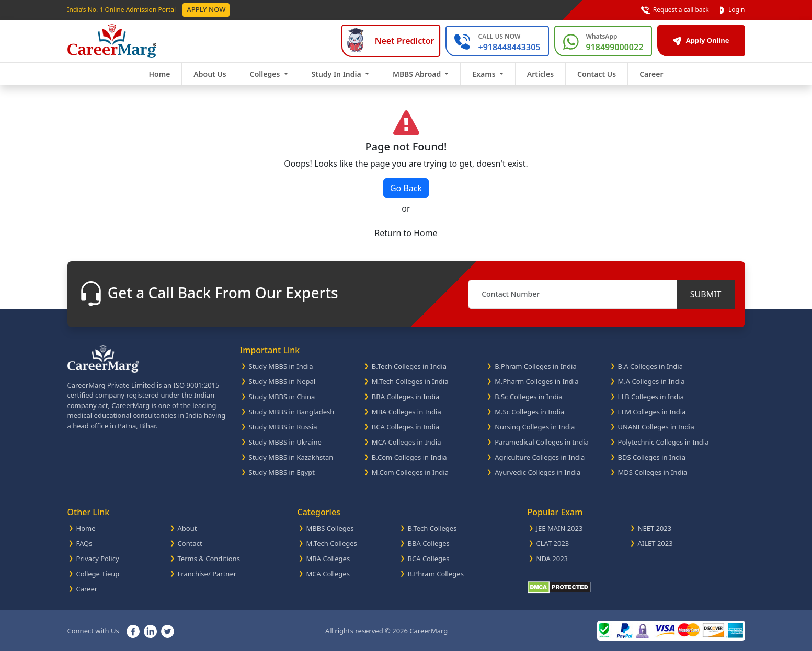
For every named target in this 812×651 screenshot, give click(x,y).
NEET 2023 (655, 528)
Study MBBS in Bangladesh (292, 412)
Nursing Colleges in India (535, 427)
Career (651, 74)
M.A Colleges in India (651, 381)
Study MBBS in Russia (283, 427)
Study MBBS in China (282, 397)
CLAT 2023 (553, 543)
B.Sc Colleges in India (528, 397)
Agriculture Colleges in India (540, 457)
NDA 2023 (552, 559)
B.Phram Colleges (436, 574)
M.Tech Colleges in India (410, 381)
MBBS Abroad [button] (418, 74)
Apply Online (701, 40)
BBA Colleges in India (406, 397)
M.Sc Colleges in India (529, 412)
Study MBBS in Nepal (282, 381)
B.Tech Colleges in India (409, 366)
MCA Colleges (328, 574)
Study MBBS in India (281, 366)
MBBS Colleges (330, 528)
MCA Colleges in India (407, 442)
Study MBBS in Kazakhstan (291, 457)
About (187, 528)
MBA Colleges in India (407, 412)
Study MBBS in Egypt (282, 472)
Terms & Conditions (209, 559)
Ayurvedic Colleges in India (537, 472)
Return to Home (406, 233)
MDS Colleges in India (653, 472)
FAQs (84, 543)
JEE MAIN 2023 (560, 528)
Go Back (406, 188)
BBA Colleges (429, 543)
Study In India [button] (338, 74)
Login (731, 10)
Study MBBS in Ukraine (285, 442)
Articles (540, 74)
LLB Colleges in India (651, 397)
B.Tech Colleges (432, 528)
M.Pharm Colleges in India (536, 381)
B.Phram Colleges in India (536, 366)
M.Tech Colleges (332, 543)
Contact (190, 543)
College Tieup (98, 574)
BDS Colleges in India (652, 457)
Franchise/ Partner (207, 574)
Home (159, 74)
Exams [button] (485, 74)
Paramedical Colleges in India (542, 442)
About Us (210, 74)
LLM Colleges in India (652, 412)
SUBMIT (706, 294)
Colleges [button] (266, 74)
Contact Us (597, 74)
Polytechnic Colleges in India (664, 442)
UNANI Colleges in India (656, 427)
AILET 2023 (655, 543)
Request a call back (675, 10)
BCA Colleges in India (405, 427)
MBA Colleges (328, 559)
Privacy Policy (98, 559)
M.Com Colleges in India (410, 472)
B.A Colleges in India (650, 366)
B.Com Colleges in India (409, 457)
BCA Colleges (429, 559)
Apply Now (206, 9)
